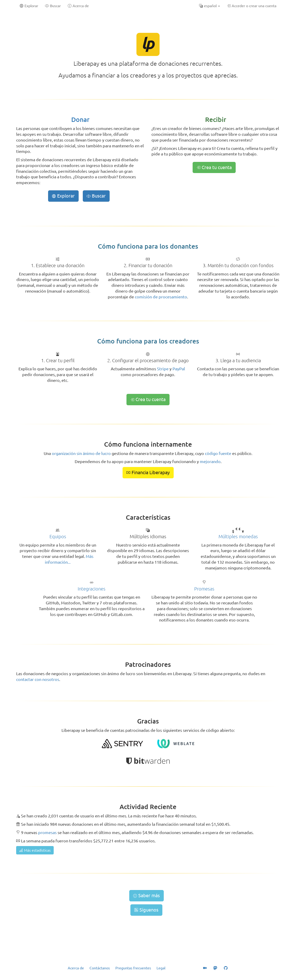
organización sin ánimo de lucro (81, 453)
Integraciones (92, 589)
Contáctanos (100, 968)
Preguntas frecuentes (133, 968)
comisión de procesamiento (161, 297)
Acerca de (76, 968)
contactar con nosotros (38, 679)
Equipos (58, 536)
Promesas (204, 589)
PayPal (179, 369)
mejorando (210, 461)
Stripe (163, 369)
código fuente (218, 453)
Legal (161, 968)
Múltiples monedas (238, 536)
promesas (47, 832)
